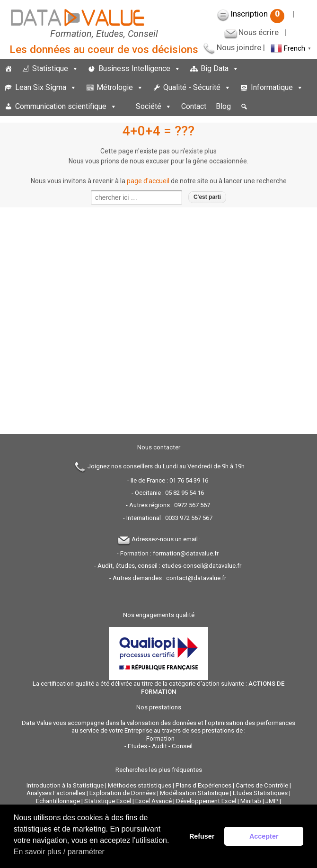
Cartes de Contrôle (262, 785)
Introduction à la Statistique (65, 785)
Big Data (220, 68)
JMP (272, 801)
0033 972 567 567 (189, 518)
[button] (244, 107)
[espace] (126, 107)
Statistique (55, 68)
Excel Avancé (154, 801)
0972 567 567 (192, 505)
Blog (223, 106)
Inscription (258, 14)
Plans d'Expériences (203, 785)
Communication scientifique (66, 106)
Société (154, 106)
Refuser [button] (202, 836)
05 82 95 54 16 (185, 493)
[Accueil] (9, 69)
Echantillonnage (58, 801)
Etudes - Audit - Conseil (160, 746)
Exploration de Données (123, 793)
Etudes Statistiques (260, 793)
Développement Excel (206, 801)
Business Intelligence (140, 68)
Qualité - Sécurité (197, 87)
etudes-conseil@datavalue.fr (202, 566)
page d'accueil (148, 181)
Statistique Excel (108, 801)
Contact (194, 106)
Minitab (251, 801)
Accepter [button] (264, 836)
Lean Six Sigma (46, 87)
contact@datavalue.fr (196, 578)
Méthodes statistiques (140, 785)
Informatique (277, 87)
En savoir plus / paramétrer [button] (59, 852)
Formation (160, 738)
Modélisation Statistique (194, 793)
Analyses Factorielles (56, 793)
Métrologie (120, 87)
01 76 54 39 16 (189, 480)
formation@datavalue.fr (186, 553)
